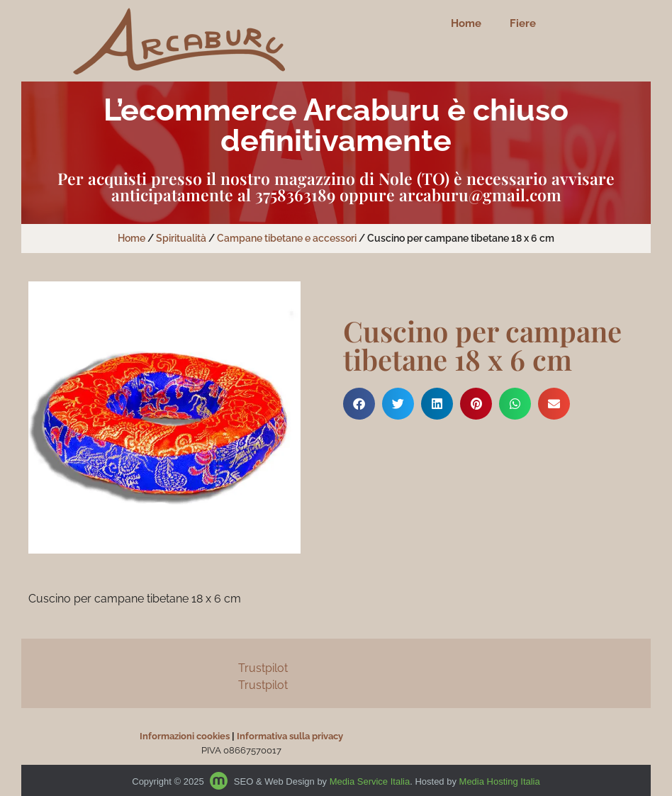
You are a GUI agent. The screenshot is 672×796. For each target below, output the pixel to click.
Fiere (523, 23)
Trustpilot (263, 668)
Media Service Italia (370, 781)
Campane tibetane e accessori (287, 238)
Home (466, 23)
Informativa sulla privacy (290, 736)
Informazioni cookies (185, 736)
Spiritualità (181, 238)
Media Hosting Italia (500, 781)
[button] (359, 404)
